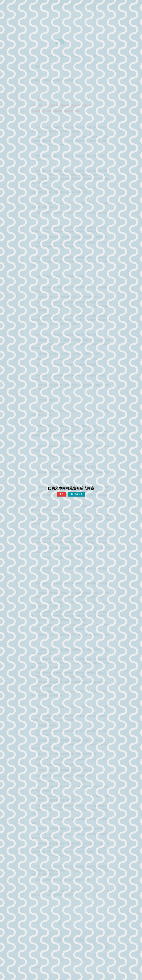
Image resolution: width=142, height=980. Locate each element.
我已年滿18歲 (76, 494)
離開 (61, 494)
